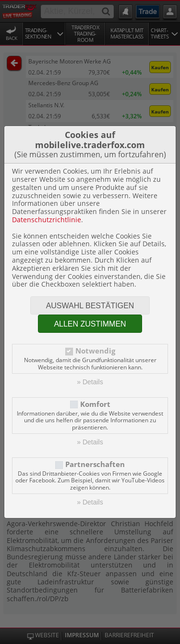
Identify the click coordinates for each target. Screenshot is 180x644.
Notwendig (95, 351)
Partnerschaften (95, 464)
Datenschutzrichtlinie (47, 220)
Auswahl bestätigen (90, 306)
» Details (90, 382)
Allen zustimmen (90, 324)
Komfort (95, 404)
